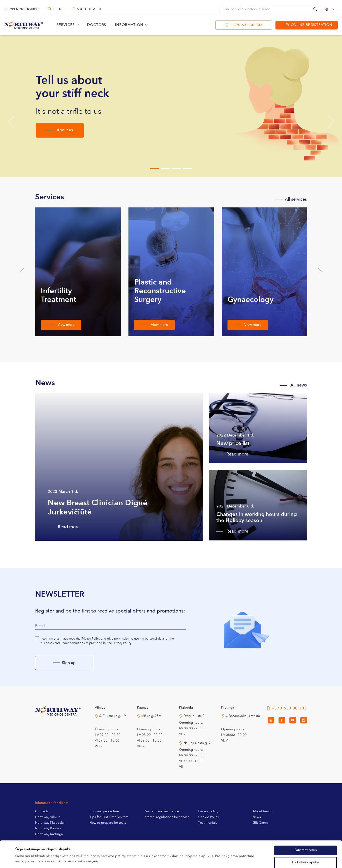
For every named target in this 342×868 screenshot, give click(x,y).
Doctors (97, 25)
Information (129, 25)
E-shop (59, 9)
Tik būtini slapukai (306, 836)
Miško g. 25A (151, 716)
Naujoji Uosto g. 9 (197, 743)
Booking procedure (104, 812)
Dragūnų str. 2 (194, 716)
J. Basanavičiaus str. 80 (243, 716)
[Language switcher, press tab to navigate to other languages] (332, 9)
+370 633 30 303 (247, 25)
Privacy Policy (208, 812)
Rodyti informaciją (182, 859)
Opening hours (23, 9)
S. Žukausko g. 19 (113, 716)
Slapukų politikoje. (110, 845)
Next (320, 272)
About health (89, 9)
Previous (22, 272)
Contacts (42, 812)
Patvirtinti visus (306, 824)
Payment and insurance (161, 812)
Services (66, 25)
